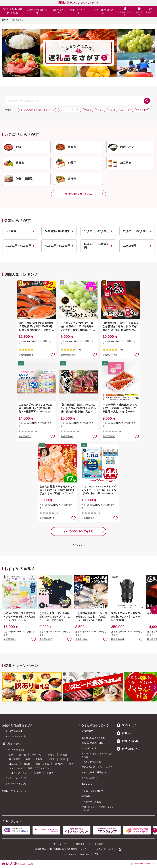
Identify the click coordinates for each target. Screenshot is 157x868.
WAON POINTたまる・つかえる (97, 767)
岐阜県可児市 (88, 518)
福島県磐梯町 (118, 639)
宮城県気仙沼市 (26, 355)
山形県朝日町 (109, 436)
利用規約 (99, 844)
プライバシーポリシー (107, 849)
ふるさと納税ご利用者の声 (94, 772)
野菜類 (64, 755)
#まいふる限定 (26, 110)
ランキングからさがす (16, 778)
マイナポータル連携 (91, 802)
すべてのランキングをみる (78, 531)
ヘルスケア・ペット (19, 773)
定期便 (38, 773)
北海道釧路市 (82, 639)
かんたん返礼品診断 (91, 762)
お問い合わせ (128, 741)
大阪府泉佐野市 (47, 518)
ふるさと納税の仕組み (92, 743)
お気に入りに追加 (34, 639)
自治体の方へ (128, 749)
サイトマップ (59, 844)
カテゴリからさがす (15, 749)
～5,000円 (12, 231)
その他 (50, 773)
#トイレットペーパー (69, 110)
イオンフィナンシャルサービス (79, 854)
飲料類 (39, 759)
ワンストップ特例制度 (92, 791)
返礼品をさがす (59, 11)
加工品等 (13, 764)
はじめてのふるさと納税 (93, 738)
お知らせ (125, 733)
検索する (147, 101)
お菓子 (51, 759)
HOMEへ (80, 545)
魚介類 (23, 755)
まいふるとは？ (89, 748)
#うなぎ (112, 110)
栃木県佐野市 (25, 436)
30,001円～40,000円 (19, 246)
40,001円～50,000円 (58, 246)
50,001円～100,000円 (96, 246)
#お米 (52, 110)
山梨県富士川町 (68, 355)
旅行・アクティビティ (39, 768)
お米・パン (37, 755)
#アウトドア (142, 110)
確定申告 (86, 796)
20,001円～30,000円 (136, 231)
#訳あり (41, 110)
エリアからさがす (14, 731)
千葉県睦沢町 (46, 639)
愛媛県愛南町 (67, 436)
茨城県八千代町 (110, 355)
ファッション (16, 768)
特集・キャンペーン (79, 11)
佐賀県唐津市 (10, 639)
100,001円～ (131, 246)
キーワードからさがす (16, 736)
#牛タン (100, 110)
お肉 (11, 755)
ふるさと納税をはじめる (103, 11)
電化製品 (59, 764)
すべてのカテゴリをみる (78, 194)
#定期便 (88, 110)
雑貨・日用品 (42, 764)
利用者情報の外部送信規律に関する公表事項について (60, 849)
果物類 (51, 755)
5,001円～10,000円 (57, 231)
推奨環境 (80, 844)
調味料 (27, 764)
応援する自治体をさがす (37, 11)
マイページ (126, 725)
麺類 (63, 759)
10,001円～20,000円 (97, 231)
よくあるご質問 (89, 778)
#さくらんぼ (126, 110)
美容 (71, 764)
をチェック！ (77, 3)
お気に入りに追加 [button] (53, 354)
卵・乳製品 (15, 759)
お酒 (28, 759)
